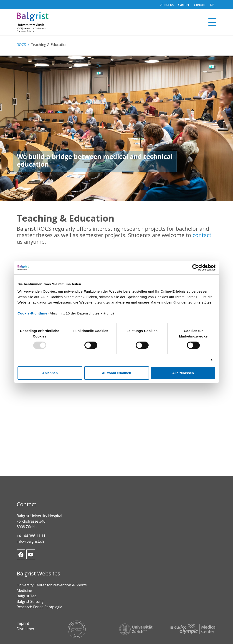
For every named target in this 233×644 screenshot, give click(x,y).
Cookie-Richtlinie (32, 313)
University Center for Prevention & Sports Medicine (52, 588)
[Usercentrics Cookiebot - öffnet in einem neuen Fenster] (196, 268)
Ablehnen (50, 373)
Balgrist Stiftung (30, 601)
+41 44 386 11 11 (31, 536)
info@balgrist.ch (30, 541)
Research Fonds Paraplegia (39, 607)
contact (202, 235)
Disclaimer (25, 629)
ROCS (21, 45)
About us (167, 5)
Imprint (23, 623)
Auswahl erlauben (116, 373)
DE (212, 5)
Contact (200, 5)
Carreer (184, 5)
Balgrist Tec (26, 596)
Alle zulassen (183, 373)
